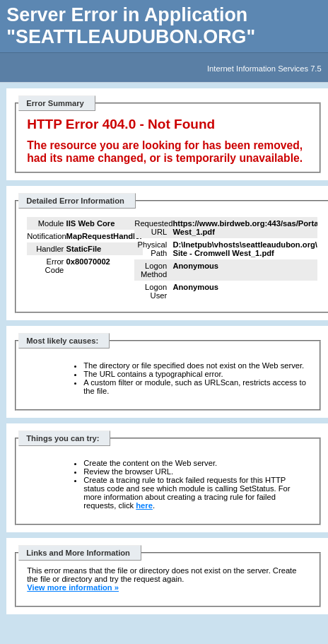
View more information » (73, 587)
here (144, 505)
